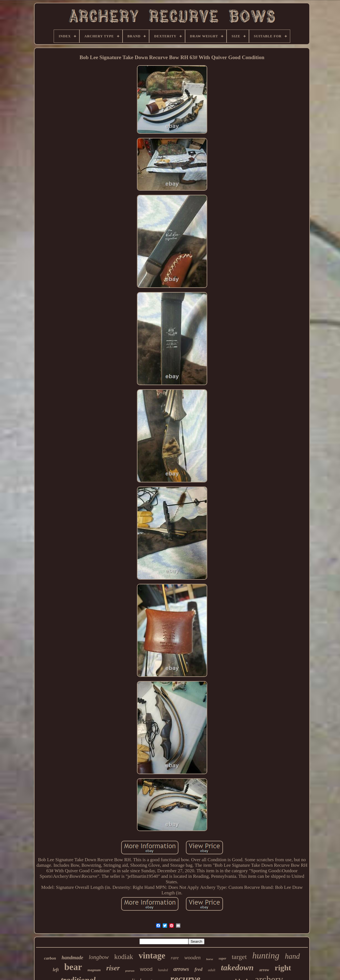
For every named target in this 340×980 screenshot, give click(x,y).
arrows (181, 969)
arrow (264, 970)
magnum (94, 970)
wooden (192, 957)
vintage (152, 956)
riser (113, 968)
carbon (50, 958)
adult (212, 970)
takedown (237, 967)
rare (175, 958)
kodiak (124, 957)
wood (146, 969)
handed (163, 970)
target (239, 957)
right (283, 968)
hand (292, 956)
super (222, 958)
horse (210, 959)
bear (73, 967)
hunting (266, 955)
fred (198, 969)
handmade (72, 958)
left (56, 970)
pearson (130, 971)
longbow (99, 957)
